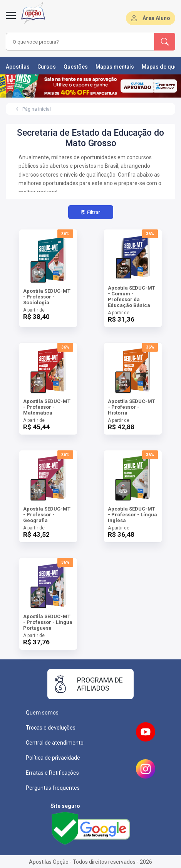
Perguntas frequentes (53, 788)
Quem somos (42, 713)
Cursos (47, 67)
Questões (76, 67)
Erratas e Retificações (52, 773)
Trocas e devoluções (51, 728)
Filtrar (90, 212)
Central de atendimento (55, 743)
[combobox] (78, 42)
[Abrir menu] (11, 20)
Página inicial (37, 109)
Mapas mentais (115, 67)
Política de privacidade (53, 758)
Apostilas (18, 67)
